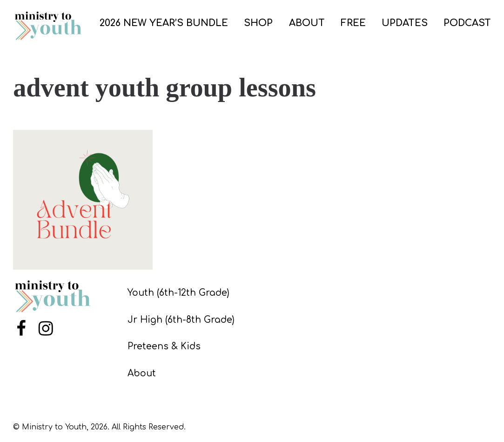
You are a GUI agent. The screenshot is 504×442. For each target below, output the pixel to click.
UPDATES (405, 23)
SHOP (258, 23)
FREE (353, 23)
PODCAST (467, 23)
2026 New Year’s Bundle (164, 23)
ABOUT (307, 23)
